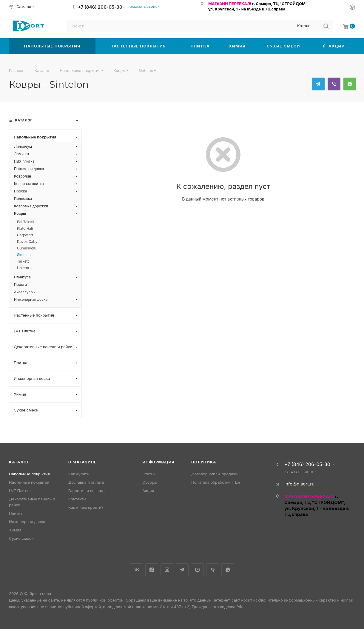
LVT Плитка (20, 491)
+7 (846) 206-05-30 (100, 7)
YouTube (197, 570)
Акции (148, 491)
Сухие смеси (21, 538)
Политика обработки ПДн (216, 482)
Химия (15, 530)
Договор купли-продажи (215, 474)
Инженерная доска (27, 522)
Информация (158, 462)
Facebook (152, 570)
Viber (334, 84)
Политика (204, 462)
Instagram (167, 570)
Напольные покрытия (29, 474)
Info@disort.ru (299, 484)
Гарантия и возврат (87, 491)
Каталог (19, 462)
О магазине (82, 462)
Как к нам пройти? (86, 507)
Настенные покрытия (29, 482)
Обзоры (150, 482)
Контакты (77, 499)
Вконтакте (136, 570)
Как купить (79, 474)
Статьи (149, 474)
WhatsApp (350, 84)
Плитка (16, 513)
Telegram (318, 84)
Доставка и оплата (86, 482)
